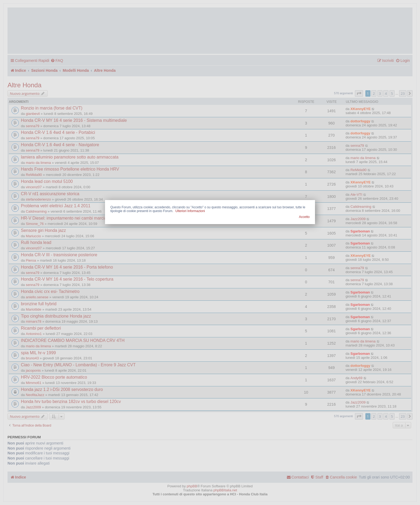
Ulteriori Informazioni (190, 211)
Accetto (304, 217)
